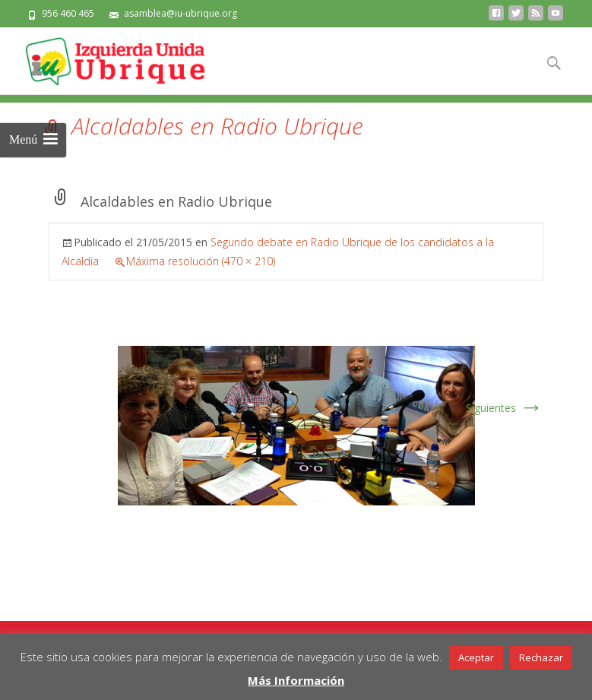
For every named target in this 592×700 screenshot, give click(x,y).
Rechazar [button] (541, 657)
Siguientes (505, 408)
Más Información (296, 680)
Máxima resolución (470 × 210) (201, 261)
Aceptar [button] (476, 657)
